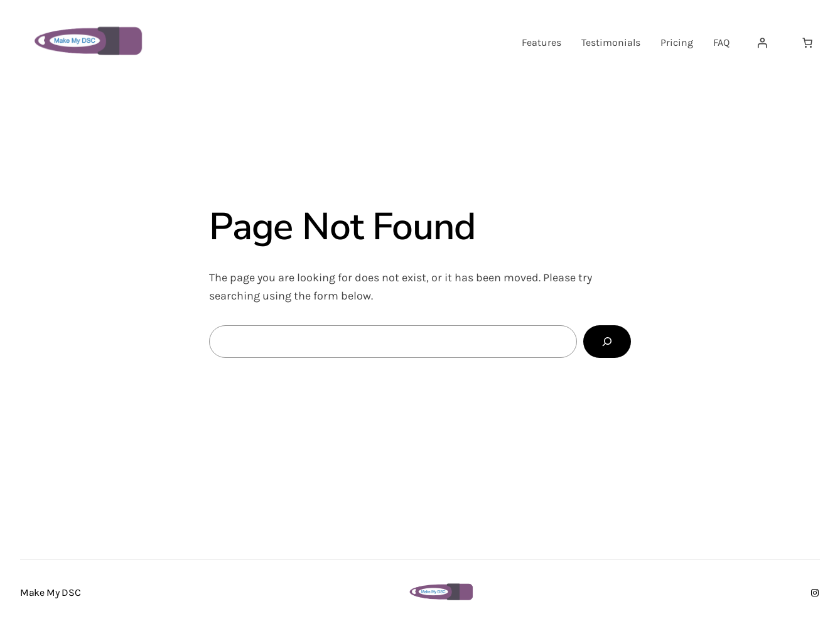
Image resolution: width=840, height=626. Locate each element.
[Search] (607, 342)
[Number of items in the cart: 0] (807, 43)
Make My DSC (50, 592)
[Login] (762, 43)
